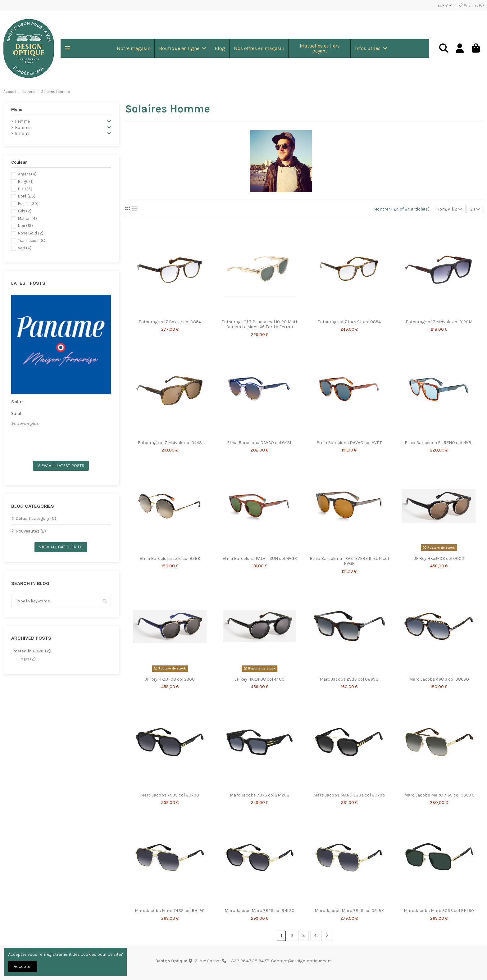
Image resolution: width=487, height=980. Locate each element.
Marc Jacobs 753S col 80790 (170, 795)
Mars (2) (28, 659)
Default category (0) (36, 518)
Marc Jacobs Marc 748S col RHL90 (170, 911)
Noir (25, 226)
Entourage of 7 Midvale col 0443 (170, 443)
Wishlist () (471, 5)
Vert (25, 248)
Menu (17, 109)
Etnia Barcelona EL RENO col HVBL (439, 443)
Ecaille (28, 204)
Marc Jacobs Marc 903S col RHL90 (439, 911)
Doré (27, 196)
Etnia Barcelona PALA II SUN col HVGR (260, 558)
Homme (23, 127)
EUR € (445, 5)
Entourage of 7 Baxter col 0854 (170, 322)
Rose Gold (31, 233)
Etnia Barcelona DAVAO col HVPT (349, 443)
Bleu (25, 189)
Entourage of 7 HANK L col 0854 (349, 322)
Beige (26, 181)
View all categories (61, 547)
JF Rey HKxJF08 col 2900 (170, 679)
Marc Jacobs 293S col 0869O (349, 679)
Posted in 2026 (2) (32, 651)
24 (475, 209)
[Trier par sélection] (449, 209)
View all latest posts (61, 466)
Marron (27, 218)
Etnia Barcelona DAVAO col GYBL (259, 443)
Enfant (22, 133)
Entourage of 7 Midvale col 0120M (439, 322)
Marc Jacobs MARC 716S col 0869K (439, 795)
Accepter (23, 966)
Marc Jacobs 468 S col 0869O (439, 679)
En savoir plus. (25, 423)
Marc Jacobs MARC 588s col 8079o (349, 795)
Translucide (32, 240)
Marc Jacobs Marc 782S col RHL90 (259, 911)
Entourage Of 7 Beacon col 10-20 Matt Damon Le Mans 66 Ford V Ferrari (259, 324)
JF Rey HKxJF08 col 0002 (439, 558)
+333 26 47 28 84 (246, 961)
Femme (22, 121)
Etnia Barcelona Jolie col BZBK (170, 558)
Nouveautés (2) (31, 531)
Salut (17, 402)
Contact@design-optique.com (301, 961)
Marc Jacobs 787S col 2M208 (260, 795)
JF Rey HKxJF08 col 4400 (260, 679)
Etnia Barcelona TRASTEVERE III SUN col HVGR (349, 561)
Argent (27, 174)
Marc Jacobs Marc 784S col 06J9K (349, 911)
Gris (25, 211)
